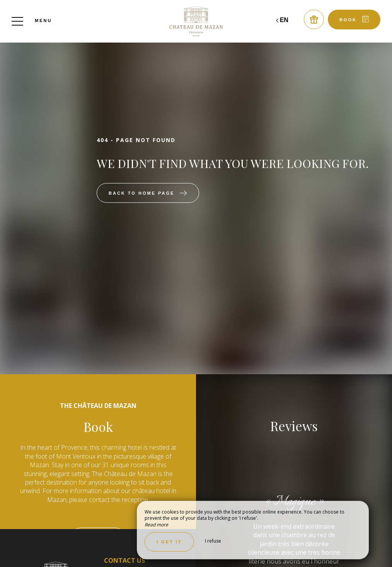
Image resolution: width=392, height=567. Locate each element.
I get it (169, 542)
